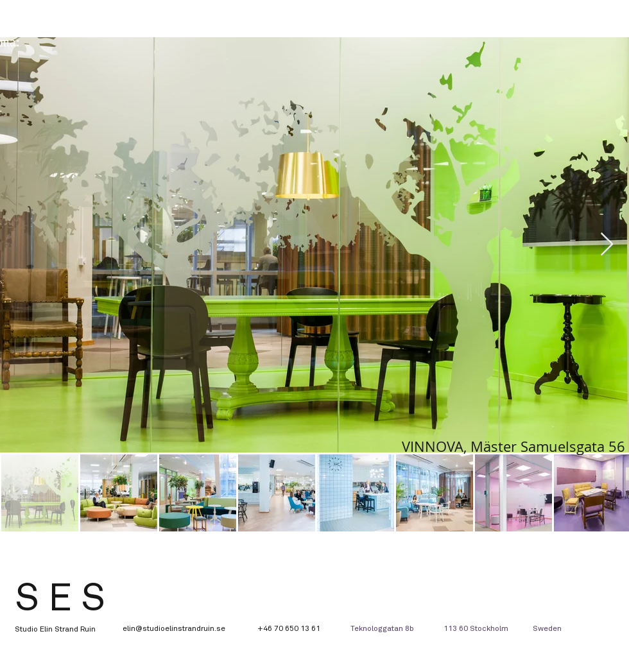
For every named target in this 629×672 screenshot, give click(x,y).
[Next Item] (607, 245)
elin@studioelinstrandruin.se (174, 629)
